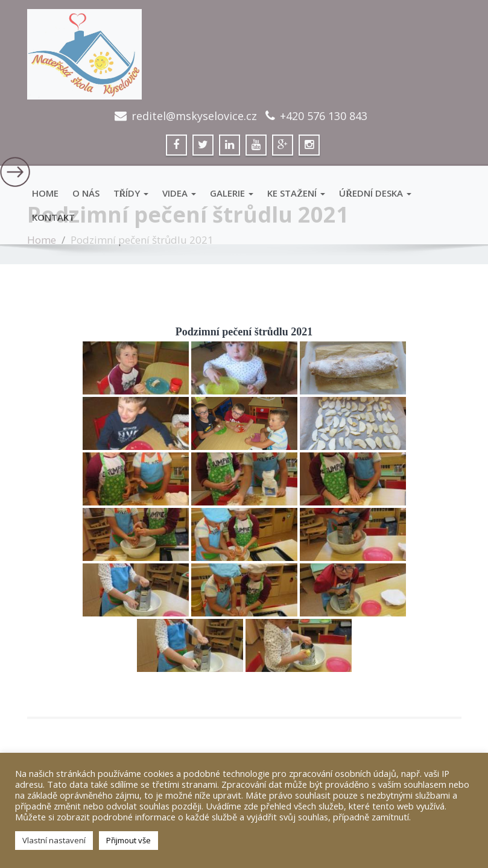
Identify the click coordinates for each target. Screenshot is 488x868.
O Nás (86, 193)
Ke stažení (296, 193)
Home (45, 193)
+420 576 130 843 (324, 116)
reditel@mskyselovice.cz (194, 116)
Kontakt (53, 217)
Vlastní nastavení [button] (54, 840)
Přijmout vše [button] (128, 840)
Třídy (131, 193)
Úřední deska (375, 193)
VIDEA (179, 193)
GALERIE (232, 193)
